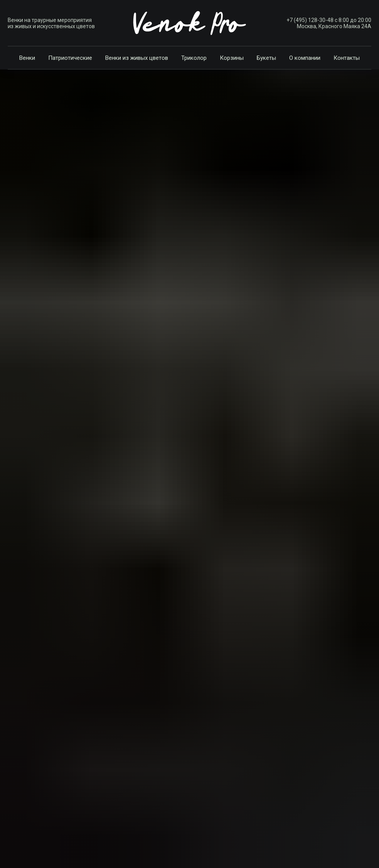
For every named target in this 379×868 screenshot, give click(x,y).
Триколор (194, 58)
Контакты (347, 58)
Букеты (266, 58)
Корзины (232, 58)
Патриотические (70, 58)
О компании (305, 58)
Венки (27, 58)
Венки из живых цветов (137, 58)
